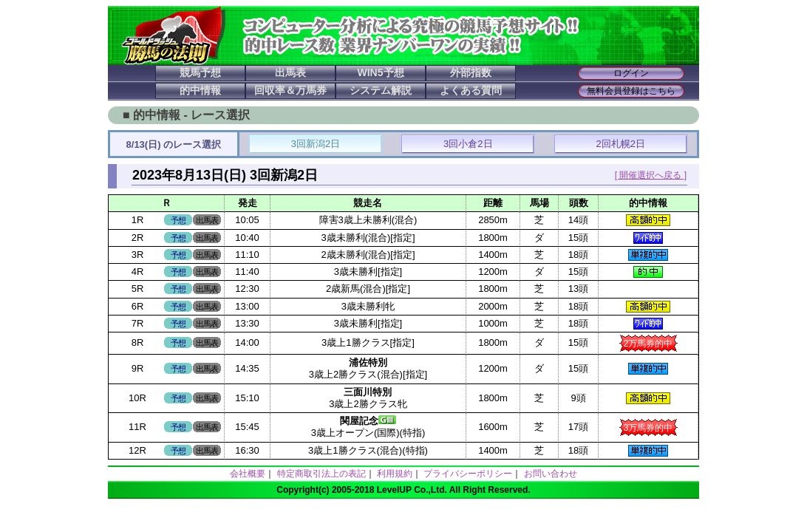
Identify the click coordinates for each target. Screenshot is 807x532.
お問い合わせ (551, 474)
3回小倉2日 (468, 144)
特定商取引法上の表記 (321, 474)
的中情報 (200, 90)
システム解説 (381, 90)
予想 (178, 220)
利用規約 (395, 474)
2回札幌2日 (621, 144)
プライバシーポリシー (468, 474)
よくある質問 (471, 90)
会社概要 (248, 474)
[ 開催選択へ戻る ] (651, 175)
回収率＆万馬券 (290, 90)
